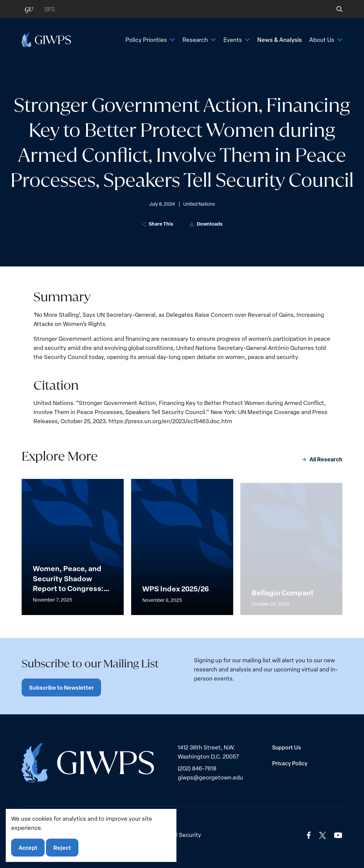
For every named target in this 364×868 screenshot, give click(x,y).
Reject (62, 848)
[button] (335, 9)
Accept (28, 848)
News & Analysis (280, 40)
